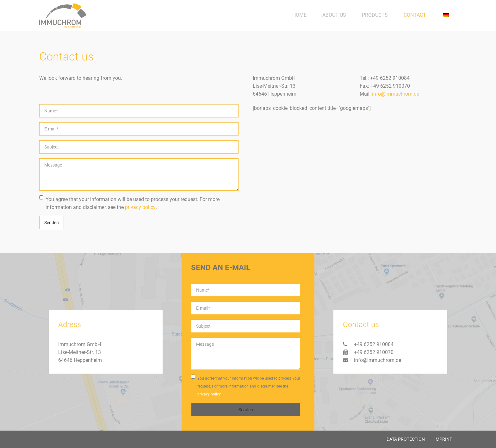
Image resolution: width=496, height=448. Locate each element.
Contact (415, 15)
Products (375, 15)
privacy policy (140, 207)
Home (299, 15)
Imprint (443, 439)
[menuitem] (445, 15)
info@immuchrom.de (396, 94)
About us (334, 15)
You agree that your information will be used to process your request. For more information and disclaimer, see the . (129, 203)
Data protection (406, 439)
